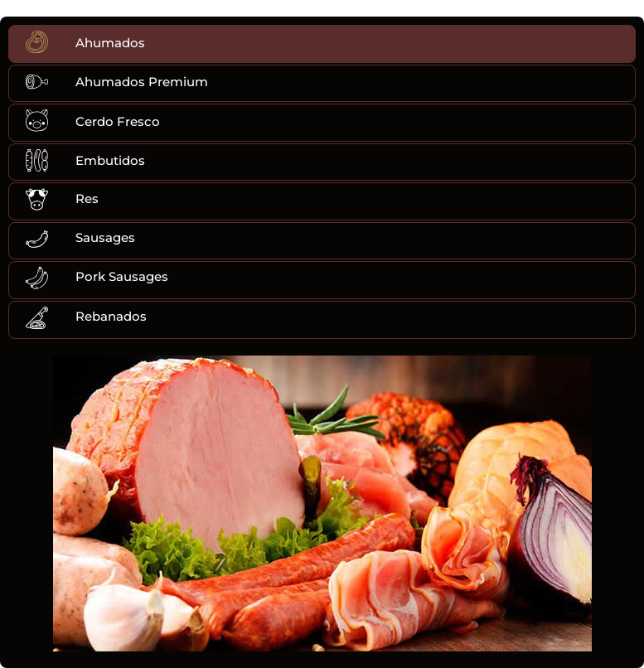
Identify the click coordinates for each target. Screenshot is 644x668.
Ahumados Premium (142, 82)
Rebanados (111, 316)
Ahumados (110, 43)
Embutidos (110, 160)
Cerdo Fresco (118, 121)
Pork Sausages (122, 276)
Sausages (105, 237)
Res (87, 198)
